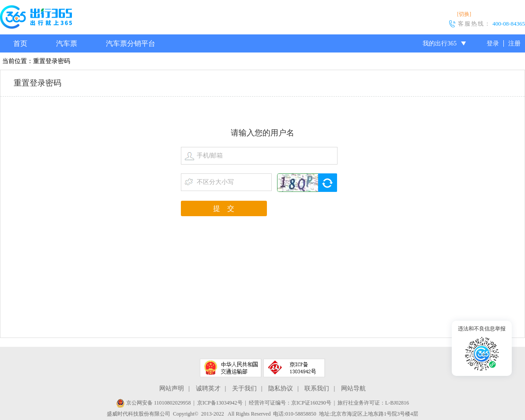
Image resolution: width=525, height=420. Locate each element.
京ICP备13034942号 (220, 403)
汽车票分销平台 (131, 43)
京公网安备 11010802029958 (154, 403)
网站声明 (172, 388)
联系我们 (317, 388)
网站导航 (353, 388)
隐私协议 (281, 388)
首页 (20, 43)
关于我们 (244, 388)
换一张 (328, 183)
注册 (514, 43)
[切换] (464, 14)
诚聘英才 (208, 388)
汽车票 (67, 43)
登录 (493, 43)
